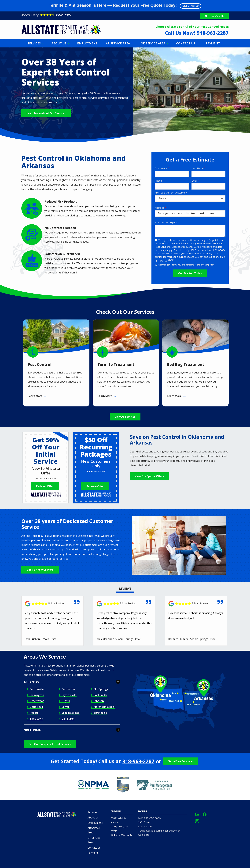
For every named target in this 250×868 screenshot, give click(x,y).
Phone (158, 181)
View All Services (125, 417)
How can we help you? (167, 222)
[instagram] (197, 821)
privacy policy (207, 265)
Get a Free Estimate (180, 761)
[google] (197, 814)
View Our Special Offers (149, 476)
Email (195, 181)
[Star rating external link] (73, 15)
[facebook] (205, 814)
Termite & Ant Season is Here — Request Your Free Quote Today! (125, 6)
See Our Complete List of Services (50, 744)
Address (159, 208)
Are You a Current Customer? (171, 193)
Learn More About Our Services (46, 113)
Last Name (198, 168)
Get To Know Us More (40, 570)
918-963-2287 (138, 761)
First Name (161, 168)
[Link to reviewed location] (52, 604)
